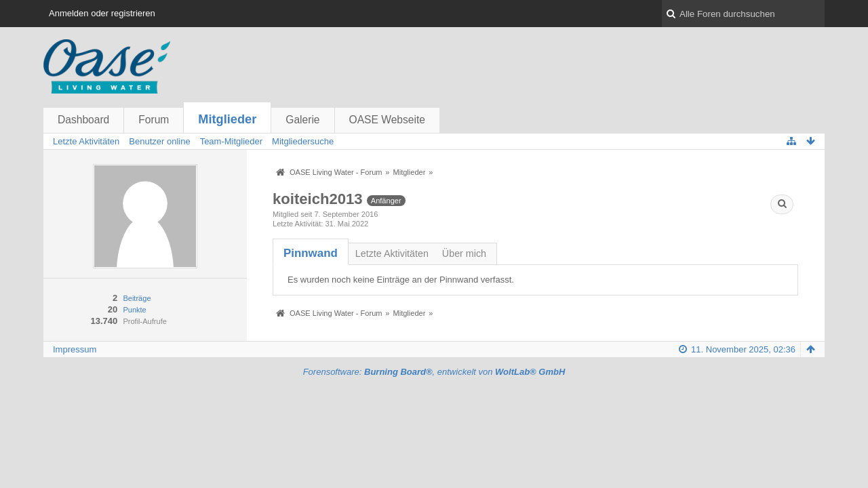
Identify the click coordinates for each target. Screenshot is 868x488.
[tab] (311, 253)
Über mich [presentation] (464, 253)
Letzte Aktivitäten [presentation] (392, 253)
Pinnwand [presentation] (311, 253)
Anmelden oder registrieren (102, 13)
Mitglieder (227, 119)
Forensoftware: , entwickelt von (434, 372)
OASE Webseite (387, 120)
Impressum (75, 349)
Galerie (302, 120)
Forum (154, 120)
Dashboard (83, 120)
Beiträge (137, 298)
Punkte (134, 310)
